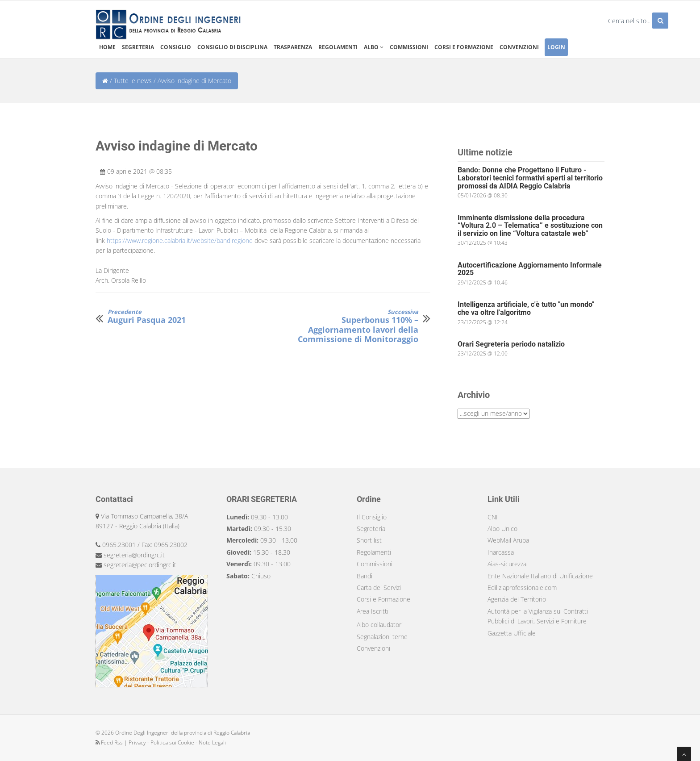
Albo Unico (502, 529)
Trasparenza (293, 47)
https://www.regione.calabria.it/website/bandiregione (180, 240)
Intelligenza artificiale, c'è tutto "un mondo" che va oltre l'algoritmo (526, 308)
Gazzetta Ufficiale (512, 633)
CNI (493, 517)
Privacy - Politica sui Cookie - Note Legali (177, 742)
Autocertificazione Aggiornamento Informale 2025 (530, 269)
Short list (369, 540)
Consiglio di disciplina (232, 47)
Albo (374, 47)
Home (107, 47)
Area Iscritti (373, 611)
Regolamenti (338, 47)
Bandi (365, 576)
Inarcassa (501, 552)
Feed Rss (110, 742)
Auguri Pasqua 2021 (147, 317)
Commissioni (409, 47)
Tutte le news (133, 81)
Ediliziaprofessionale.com (522, 587)
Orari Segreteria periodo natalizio (511, 344)
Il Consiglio (372, 517)
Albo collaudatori (380, 625)
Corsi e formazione (464, 47)
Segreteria (138, 47)
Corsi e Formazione (383, 599)
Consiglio (176, 47)
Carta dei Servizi (379, 587)
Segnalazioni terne (382, 637)
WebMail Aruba (508, 540)
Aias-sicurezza (507, 564)
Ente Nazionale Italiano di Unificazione (540, 576)
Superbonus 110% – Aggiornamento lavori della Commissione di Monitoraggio (354, 326)
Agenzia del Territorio (517, 599)
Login (556, 47)
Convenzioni (519, 47)
